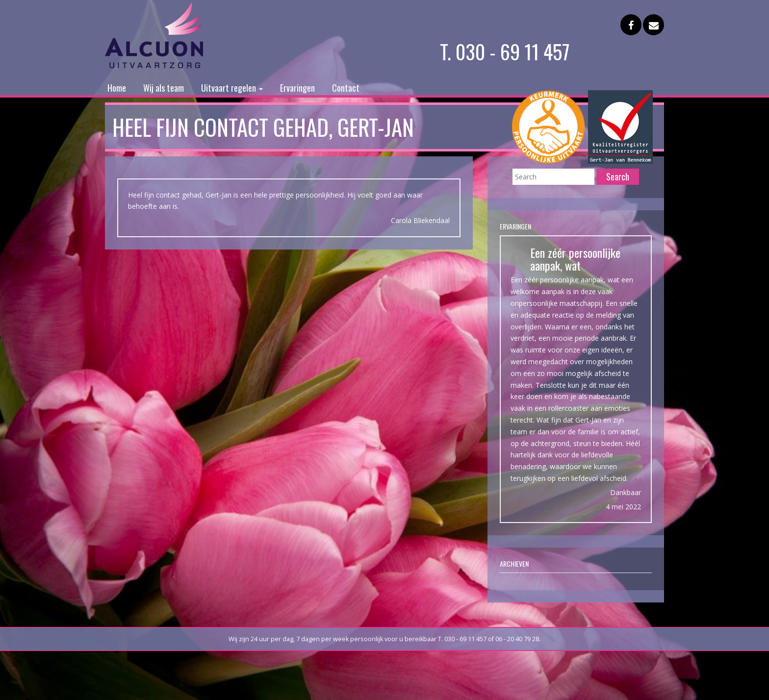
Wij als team (164, 88)
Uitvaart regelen (232, 88)
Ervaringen (297, 88)
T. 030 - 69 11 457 (505, 51)
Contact (346, 88)
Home (117, 88)
